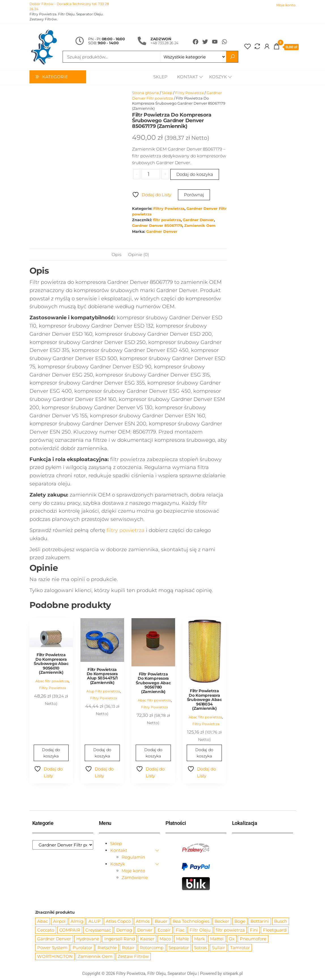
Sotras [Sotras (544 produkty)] (200, 948)
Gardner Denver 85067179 (157, 226)
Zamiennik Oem (200, 226)
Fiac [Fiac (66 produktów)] (180, 930)
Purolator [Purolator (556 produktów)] (82, 948)
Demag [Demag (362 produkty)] (124, 930)
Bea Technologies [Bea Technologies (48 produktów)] (191, 921)
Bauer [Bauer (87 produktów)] (161, 921)
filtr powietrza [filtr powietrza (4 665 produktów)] (230, 930)
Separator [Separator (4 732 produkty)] (179, 948)
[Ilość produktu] (151, 174)
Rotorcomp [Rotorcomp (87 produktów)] (152, 948)
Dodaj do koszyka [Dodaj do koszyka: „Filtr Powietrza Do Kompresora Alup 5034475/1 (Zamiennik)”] (102, 753)
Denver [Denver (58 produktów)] (145, 930)
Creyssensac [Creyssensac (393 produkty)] (98, 930)
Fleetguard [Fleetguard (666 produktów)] (275, 930)
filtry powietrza (126, 531)
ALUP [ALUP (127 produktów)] (94, 921)
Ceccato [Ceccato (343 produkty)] (46, 930)
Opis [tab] (116, 255)
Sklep (159, 77)
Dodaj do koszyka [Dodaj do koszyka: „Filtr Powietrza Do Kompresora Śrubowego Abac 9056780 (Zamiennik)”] (153, 753)
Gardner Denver (198, 220)
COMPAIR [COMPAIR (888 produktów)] (70, 930)
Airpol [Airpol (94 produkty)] (59, 921)
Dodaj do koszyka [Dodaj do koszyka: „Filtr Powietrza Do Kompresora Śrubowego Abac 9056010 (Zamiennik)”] (51, 753)
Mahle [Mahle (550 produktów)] (182, 939)
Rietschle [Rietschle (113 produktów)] (107, 948)
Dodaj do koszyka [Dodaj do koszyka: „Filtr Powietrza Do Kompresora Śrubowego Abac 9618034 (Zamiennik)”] (204, 753)
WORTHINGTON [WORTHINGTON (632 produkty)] (55, 957)
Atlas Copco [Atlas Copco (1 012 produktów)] (118, 921)
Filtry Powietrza (189, 93)
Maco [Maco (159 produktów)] (165, 939)
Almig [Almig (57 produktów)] (77, 921)
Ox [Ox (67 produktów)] (232, 939)
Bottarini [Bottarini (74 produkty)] (260, 921)
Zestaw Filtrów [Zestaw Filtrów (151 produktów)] (133, 957)
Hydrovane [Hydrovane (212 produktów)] (88, 939)
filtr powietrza (167, 220)
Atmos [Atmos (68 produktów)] (143, 921)
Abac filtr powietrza (52, 681)
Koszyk (218, 77)
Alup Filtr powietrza (103, 691)
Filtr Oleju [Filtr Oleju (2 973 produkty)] (200, 930)
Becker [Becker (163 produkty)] (222, 921)
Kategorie (55, 77)
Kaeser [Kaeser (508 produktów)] (147, 939)
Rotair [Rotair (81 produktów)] (128, 948)
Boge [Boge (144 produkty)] (240, 921)
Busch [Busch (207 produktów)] (281, 921)
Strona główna (145, 93)
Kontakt (186, 77)
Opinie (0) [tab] (139, 255)
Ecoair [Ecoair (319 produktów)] (164, 930)
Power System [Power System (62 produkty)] (52, 948)
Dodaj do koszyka (195, 175)
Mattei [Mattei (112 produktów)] (217, 939)
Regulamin (133, 857)
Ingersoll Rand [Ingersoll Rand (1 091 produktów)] (120, 939)
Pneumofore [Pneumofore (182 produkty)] (253, 939)
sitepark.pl (233, 974)
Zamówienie (135, 878)
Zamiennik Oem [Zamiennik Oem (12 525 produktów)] (95, 957)
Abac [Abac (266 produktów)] (43, 921)
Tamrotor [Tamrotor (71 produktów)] (240, 948)
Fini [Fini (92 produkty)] (254, 930)
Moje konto (286, 5)
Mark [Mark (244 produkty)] (199, 939)
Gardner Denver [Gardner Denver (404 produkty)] (54, 939)
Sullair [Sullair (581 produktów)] (218, 948)
